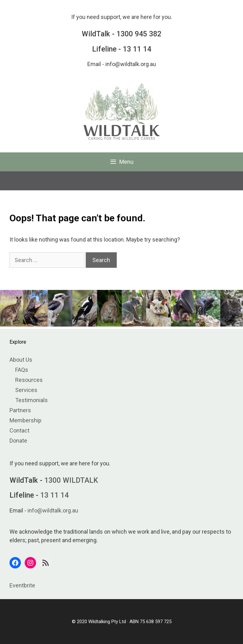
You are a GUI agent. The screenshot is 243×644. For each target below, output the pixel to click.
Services (26, 390)
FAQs (22, 370)
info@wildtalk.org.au (131, 64)
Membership (25, 420)
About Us (21, 360)
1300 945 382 (139, 34)
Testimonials (31, 400)
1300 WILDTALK (71, 480)
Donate (18, 441)
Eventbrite (22, 585)
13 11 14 (137, 49)
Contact (19, 430)
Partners (20, 410)
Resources (29, 380)
